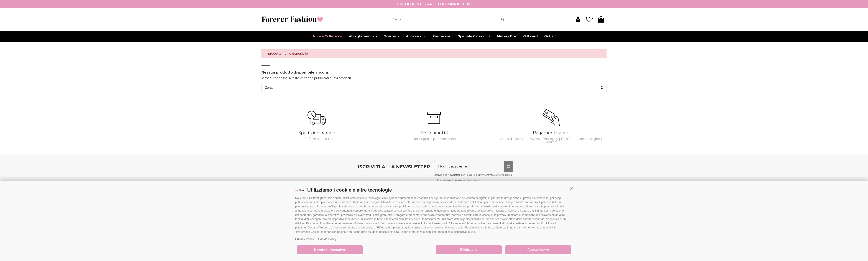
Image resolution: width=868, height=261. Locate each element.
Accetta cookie (538, 250)
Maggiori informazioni (330, 250)
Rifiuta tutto (469, 250)
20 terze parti (318, 198)
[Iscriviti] (508, 167)
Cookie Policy (327, 239)
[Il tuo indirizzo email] (469, 167)
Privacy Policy (305, 239)
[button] (571, 189)
